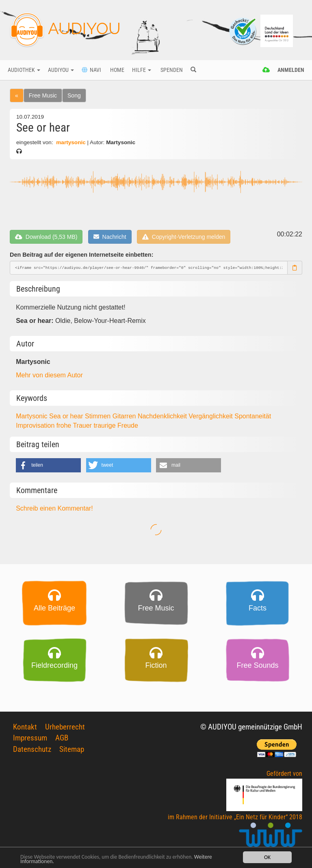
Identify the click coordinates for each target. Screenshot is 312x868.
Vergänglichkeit (211, 416)
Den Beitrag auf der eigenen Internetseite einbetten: (81, 255)
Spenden (171, 70)
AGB (62, 738)
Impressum (30, 738)
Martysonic (32, 416)
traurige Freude (116, 425)
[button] (48, 465)
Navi (91, 70)
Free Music (43, 95)
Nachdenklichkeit (163, 416)
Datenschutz (32, 749)
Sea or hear (67, 416)
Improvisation (36, 425)
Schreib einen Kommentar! (54, 508)
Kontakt (25, 727)
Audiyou (61, 70)
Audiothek (24, 70)
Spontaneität (253, 416)
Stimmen (99, 416)
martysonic (71, 142)
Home (117, 70)
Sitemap (72, 749)
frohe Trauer (75, 425)
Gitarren (125, 416)
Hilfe (142, 70)
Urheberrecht (65, 727)
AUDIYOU (65, 30)
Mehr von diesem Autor (49, 375)
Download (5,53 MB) (46, 237)
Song (74, 95)
